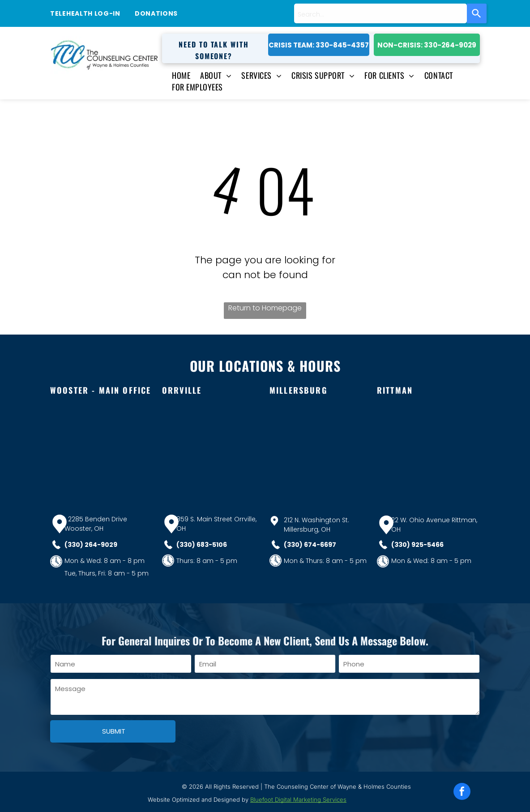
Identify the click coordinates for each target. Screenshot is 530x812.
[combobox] (380, 13)
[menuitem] (176, 75)
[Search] (477, 13)
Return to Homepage (265, 308)
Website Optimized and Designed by (198, 799)
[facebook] (462, 793)
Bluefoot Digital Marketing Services (298, 799)
